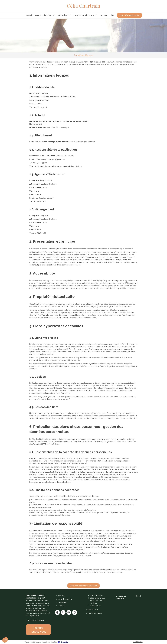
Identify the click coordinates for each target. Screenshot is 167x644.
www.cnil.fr (66, 399)
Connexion (138, 642)
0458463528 (95, 606)
